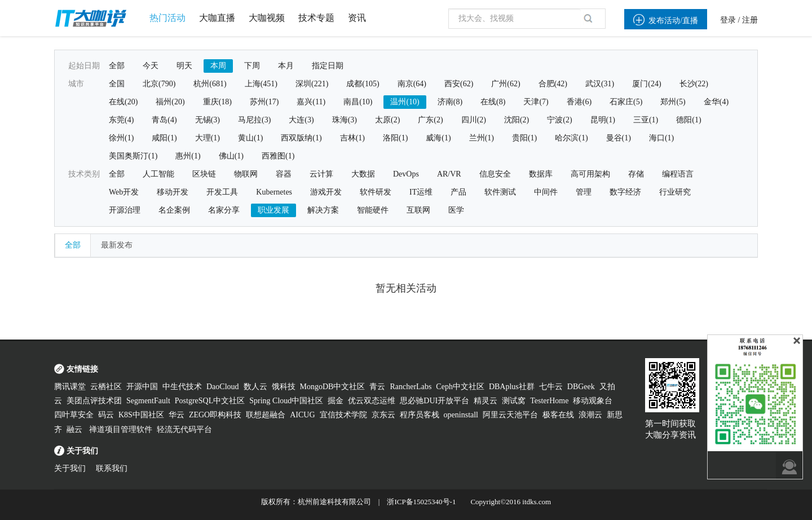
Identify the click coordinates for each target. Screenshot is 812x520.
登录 (728, 20)
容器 (284, 174)
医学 (456, 210)
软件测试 (500, 192)
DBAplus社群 (512, 387)
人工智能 (158, 174)
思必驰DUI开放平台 (434, 401)
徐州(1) (121, 138)
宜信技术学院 (343, 415)
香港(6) (579, 102)
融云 (76, 429)
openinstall (461, 415)
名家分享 (224, 210)
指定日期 (328, 66)
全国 (117, 84)
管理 (584, 192)
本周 (218, 66)
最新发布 (117, 245)
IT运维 (421, 192)
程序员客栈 (420, 415)
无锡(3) (208, 120)
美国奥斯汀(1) (133, 156)
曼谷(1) (619, 138)
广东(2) (430, 120)
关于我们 (70, 468)
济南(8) (450, 102)
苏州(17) (264, 102)
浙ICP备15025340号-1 (421, 502)
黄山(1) (250, 138)
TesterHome (549, 401)
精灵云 (486, 401)
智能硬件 (373, 210)
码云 (106, 415)
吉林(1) (352, 138)
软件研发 (376, 192)
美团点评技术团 (94, 401)
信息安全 (495, 174)
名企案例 (174, 210)
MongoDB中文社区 (333, 387)
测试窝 (514, 401)
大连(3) (301, 120)
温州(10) (405, 102)
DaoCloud (223, 387)
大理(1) (208, 138)
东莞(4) (121, 120)
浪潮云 (590, 415)
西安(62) (459, 84)
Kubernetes (274, 192)
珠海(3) (345, 120)
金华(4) (716, 102)
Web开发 (124, 192)
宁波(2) (559, 120)
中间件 (546, 192)
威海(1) (438, 138)
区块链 (204, 174)
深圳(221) (312, 84)
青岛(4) (164, 120)
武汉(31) (600, 84)
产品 (458, 192)
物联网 (246, 174)
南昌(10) (358, 102)
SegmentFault (148, 401)
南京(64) (412, 84)
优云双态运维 (372, 401)
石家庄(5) (626, 102)
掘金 (336, 401)
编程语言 (678, 174)
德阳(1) (689, 120)
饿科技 (284, 387)
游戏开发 (326, 192)
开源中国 (142, 387)
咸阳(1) (164, 138)
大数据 (363, 174)
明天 (184, 66)
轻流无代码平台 (184, 429)
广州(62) (506, 84)
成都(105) (363, 84)
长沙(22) (694, 84)
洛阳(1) (395, 138)
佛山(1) (231, 156)
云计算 (321, 174)
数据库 (541, 174)
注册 (750, 20)
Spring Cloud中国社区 (286, 401)
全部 (117, 66)
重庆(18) (217, 102)
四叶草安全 (74, 415)
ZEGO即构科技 (215, 415)
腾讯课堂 (70, 387)
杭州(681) (210, 84)
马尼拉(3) (254, 120)
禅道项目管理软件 (121, 429)
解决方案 (323, 210)
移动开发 (173, 192)
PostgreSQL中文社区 (210, 401)
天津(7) (536, 102)
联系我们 (112, 468)
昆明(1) (603, 120)
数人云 (255, 387)
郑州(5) (673, 102)
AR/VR (449, 174)
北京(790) (159, 84)
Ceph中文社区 (460, 387)
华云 (176, 415)
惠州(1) (188, 156)
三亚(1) (646, 120)
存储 (636, 174)
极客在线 (558, 415)
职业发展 (273, 210)
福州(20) (170, 102)
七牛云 (551, 387)
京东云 (383, 415)
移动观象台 (593, 401)
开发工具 (222, 192)
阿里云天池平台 (510, 415)
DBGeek (581, 387)
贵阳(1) (524, 138)
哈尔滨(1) (571, 138)
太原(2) (387, 120)
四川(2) (474, 120)
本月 (286, 66)
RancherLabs (411, 387)
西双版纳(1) (301, 138)
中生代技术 (182, 387)
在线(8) (493, 102)
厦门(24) (646, 84)
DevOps (406, 174)
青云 (377, 387)
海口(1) (661, 138)
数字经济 (625, 192)
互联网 (418, 210)
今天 (151, 66)
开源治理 (125, 210)
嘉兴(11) (311, 102)
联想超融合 (266, 415)
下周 (252, 66)
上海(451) (261, 84)
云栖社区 (106, 387)
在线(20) (123, 102)
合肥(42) (553, 84)
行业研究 (675, 192)
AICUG (302, 415)
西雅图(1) (278, 156)
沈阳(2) (517, 120)
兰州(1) (482, 138)
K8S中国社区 (141, 415)
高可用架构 (590, 174)
